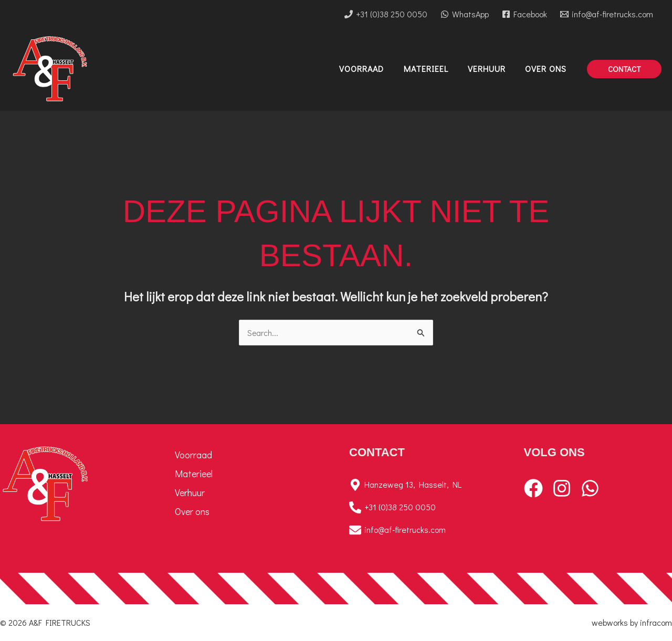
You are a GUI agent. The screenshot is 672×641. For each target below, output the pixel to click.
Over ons (192, 511)
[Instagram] (562, 488)
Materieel (194, 474)
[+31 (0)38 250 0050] (386, 14)
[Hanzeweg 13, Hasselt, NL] (423, 485)
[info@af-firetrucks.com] (606, 14)
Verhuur (190, 492)
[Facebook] (524, 14)
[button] (624, 69)
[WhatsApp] (465, 14)
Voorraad (193, 455)
